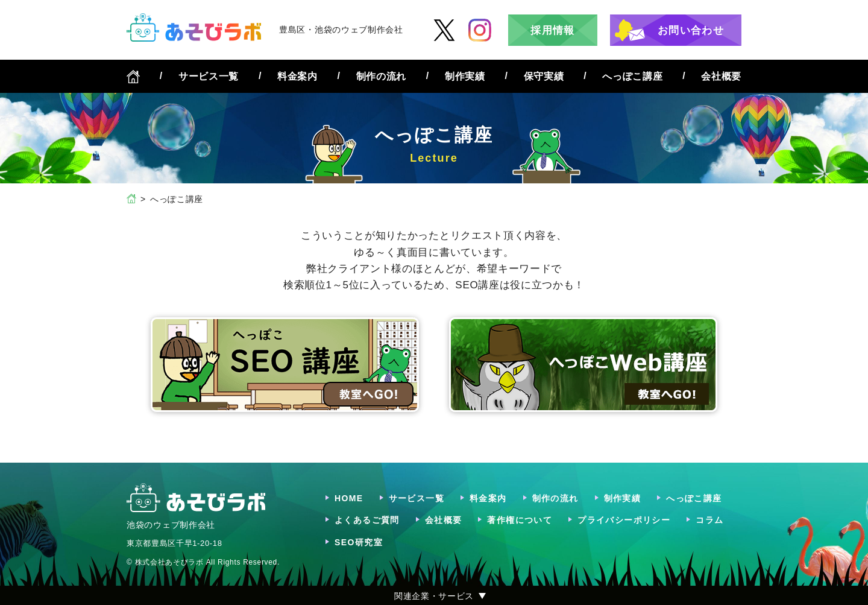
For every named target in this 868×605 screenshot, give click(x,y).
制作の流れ (381, 76)
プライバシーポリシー (624, 520)
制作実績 (465, 76)
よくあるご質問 (367, 520)
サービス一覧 (209, 76)
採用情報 (552, 30)
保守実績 (544, 76)
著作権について (520, 520)
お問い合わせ (691, 30)
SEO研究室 (359, 542)
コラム (709, 520)
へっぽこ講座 (632, 76)
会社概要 (721, 76)
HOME (349, 498)
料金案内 (297, 76)
